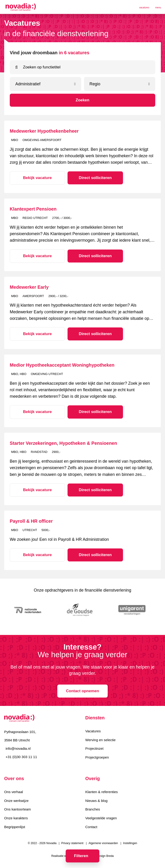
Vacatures (93, 731)
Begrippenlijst (15, 827)
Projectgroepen (97, 758)
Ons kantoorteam (18, 810)
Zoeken (82, 100)
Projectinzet (94, 749)
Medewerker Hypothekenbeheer (44, 131)
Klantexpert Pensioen (33, 209)
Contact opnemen (82, 691)
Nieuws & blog (97, 801)
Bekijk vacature (36, 178)
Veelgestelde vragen (101, 818)
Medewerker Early (29, 287)
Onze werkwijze (16, 801)
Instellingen (130, 844)
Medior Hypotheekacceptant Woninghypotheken (62, 365)
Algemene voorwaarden (103, 844)
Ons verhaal (14, 792)
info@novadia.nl (18, 749)
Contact (91, 827)
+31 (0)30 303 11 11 (21, 757)
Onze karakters (16, 818)
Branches (93, 810)
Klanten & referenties (102, 792)
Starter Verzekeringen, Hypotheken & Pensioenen (63, 443)
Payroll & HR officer (31, 521)
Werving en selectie (101, 740)
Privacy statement (72, 844)
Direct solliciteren (92, 178)
